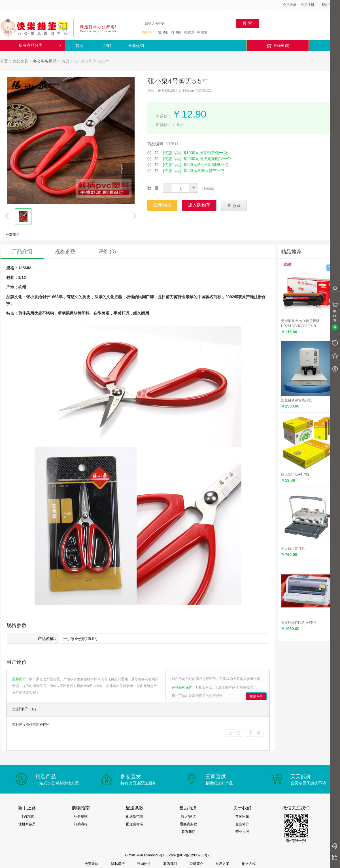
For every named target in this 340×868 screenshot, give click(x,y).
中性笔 (202, 32)
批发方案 (222, 864)
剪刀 (65, 61)
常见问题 (242, 816)
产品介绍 (22, 251)
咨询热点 (144, 864)
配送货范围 (135, 816)
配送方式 (249, 864)
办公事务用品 (45, 61)
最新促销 (136, 46)
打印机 (176, 32)
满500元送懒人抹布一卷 (204, 170)
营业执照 (242, 832)
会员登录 (290, 5)
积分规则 (81, 816)
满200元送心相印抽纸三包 (206, 165)
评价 (107, 251)
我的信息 (330, 5)
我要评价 (256, 696)
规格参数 (65, 251)
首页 (79, 46)
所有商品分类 (40, 45)
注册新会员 (27, 824)
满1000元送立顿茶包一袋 (205, 153)
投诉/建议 (188, 816)
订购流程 (81, 824)
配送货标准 (135, 824)
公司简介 (196, 864)
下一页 (255, 733)
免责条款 (92, 864)
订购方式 (27, 816)
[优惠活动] (172, 153)
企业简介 (242, 824)
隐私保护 (118, 864)
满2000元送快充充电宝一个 (207, 159)
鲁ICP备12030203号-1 (194, 855)
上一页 (234, 733)
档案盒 (189, 32)
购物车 (278, 46)
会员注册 (307, 5)
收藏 (234, 205)
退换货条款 (188, 824)
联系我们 (188, 832)
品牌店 (108, 46)
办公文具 (20, 61)
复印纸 (163, 32)
